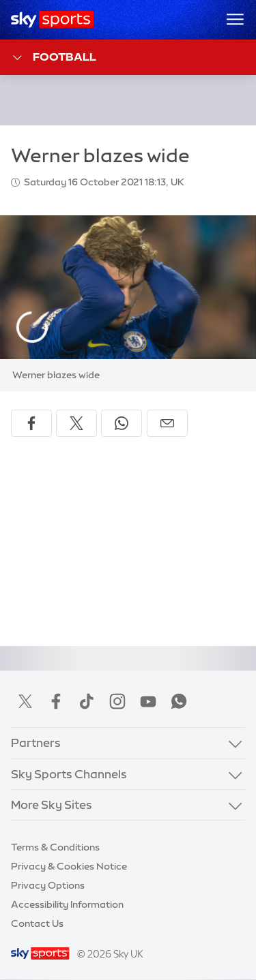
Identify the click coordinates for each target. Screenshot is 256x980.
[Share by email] (167, 423)
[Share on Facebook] (31, 423)
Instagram (117, 701)
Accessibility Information (67, 904)
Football (54, 58)
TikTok (87, 701)
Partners (36, 742)
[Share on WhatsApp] (122, 423)
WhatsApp (179, 701)
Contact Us (37, 923)
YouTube (148, 701)
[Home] (52, 20)
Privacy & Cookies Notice (69, 866)
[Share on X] (76, 423)
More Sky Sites (52, 805)
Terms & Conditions (55, 847)
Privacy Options (48, 885)
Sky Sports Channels (69, 774)
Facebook (56, 701)
